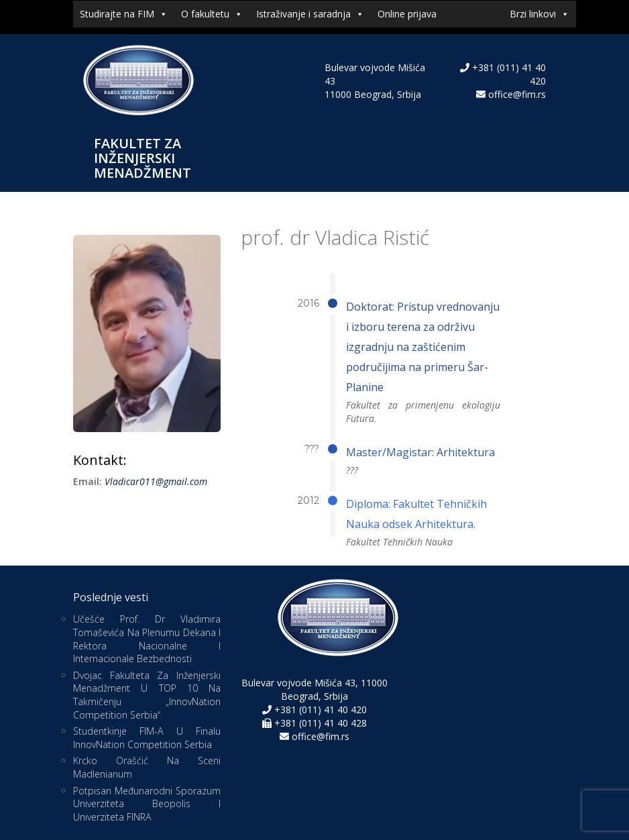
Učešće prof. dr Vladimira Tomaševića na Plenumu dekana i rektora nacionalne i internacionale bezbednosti (147, 639)
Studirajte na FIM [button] (124, 14)
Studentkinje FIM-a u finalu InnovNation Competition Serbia (147, 738)
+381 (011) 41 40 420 (319, 710)
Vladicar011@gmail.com (156, 481)
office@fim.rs (517, 94)
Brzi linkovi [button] (539, 14)
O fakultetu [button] (212, 14)
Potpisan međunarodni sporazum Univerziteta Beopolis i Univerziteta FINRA (147, 804)
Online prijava (407, 14)
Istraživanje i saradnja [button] (310, 14)
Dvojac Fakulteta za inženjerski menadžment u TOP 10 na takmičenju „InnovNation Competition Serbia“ (147, 695)
